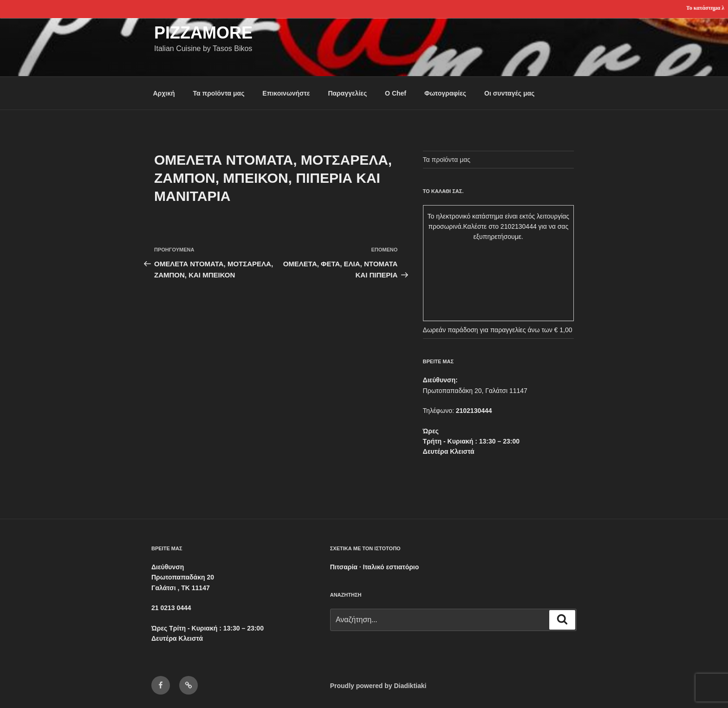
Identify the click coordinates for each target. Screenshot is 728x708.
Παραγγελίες (347, 93)
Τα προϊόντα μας (218, 93)
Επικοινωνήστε (286, 93)
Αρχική (164, 93)
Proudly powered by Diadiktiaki (378, 686)
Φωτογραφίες (445, 93)
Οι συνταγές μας (509, 93)
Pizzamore (203, 33)
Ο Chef (396, 93)
